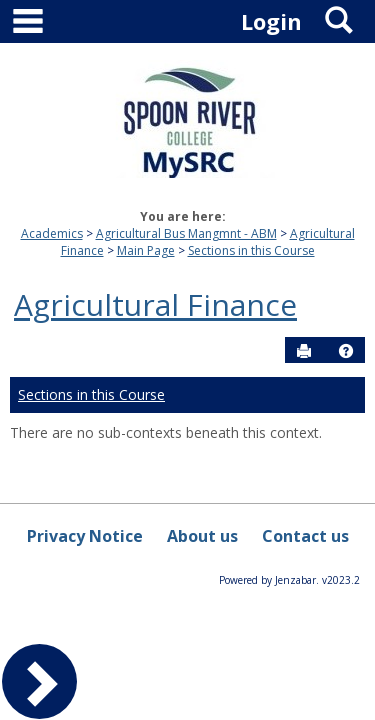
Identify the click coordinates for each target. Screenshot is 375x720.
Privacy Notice (85, 536)
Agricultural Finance (155, 304)
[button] (346, 351)
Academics (52, 233)
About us (202, 536)
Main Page (146, 250)
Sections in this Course (251, 250)
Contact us (305, 536)
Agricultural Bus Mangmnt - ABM (186, 233)
